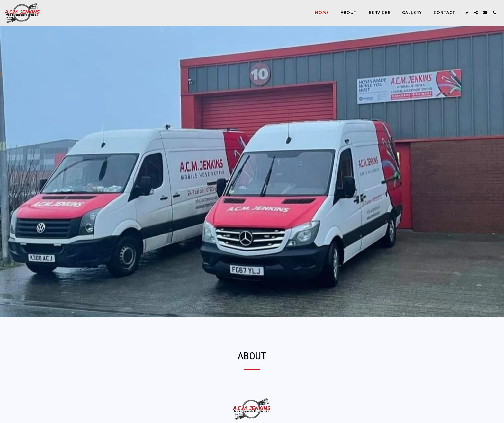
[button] (467, 13)
